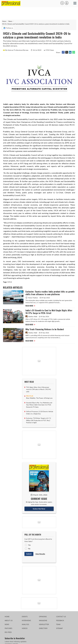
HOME (7, 617)
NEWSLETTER (44, 624)
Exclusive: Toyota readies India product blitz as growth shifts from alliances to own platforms (50, 293)
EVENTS (25, 617)
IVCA (10, 282)
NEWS (7, 624)
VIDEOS (25, 628)
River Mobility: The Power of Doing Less (39, 398)
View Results (40, 554)
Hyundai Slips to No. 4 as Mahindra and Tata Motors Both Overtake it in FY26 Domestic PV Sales (39, 405)
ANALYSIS (25, 624)
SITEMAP (59, 628)
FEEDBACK (60, 620)
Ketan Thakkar (32, 298)
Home (4, 21)
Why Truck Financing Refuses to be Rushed (45, 329)
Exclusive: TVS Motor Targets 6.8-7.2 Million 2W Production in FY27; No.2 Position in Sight (39, 420)
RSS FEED (8, 632)
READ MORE (30, 306)
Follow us (8, 28)
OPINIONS (43, 617)
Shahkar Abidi (31, 317)
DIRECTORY (43, 628)
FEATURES (8, 628)
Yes (30, 545)
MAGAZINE (43, 620)
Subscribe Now (39, 509)
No (29, 549)
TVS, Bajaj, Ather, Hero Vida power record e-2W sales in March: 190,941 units (39, 389)
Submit (29, 554)
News (10, 21)
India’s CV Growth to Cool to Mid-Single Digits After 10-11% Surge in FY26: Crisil (49, 312)
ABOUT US (9, 620)
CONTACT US (61, 617)
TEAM (58, 624)
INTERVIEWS (26, 620)
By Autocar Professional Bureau (16, 50)
